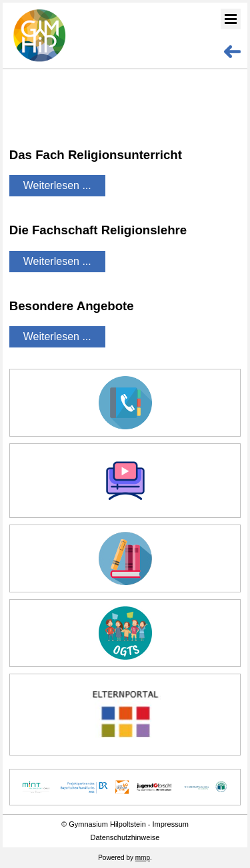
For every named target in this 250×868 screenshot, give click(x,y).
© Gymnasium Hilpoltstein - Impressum (125, 824)
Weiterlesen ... (57, 185)
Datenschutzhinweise (125, 837)
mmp (143, 858)
